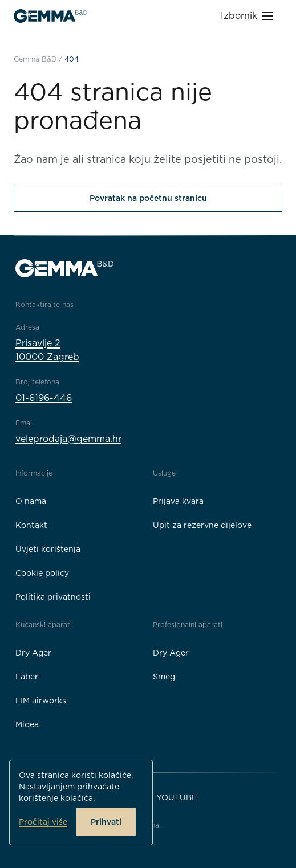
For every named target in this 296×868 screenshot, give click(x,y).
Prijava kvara (178, 501)
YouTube (177, 797)
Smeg (164, 677)
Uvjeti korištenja (48, 549)
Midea (27, 724)
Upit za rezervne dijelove (202, 525)
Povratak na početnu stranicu (148, 198)
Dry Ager (33, 653)
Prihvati (106, 822)
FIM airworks (41, 701)
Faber (27, 677)
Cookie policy (42, 573)
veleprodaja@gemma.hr (68, 439)
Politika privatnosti (53, 597)
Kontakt (31, 525)
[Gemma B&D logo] (50, 16)
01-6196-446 (44, 398)
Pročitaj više (43, 822)
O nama (31, 501)
